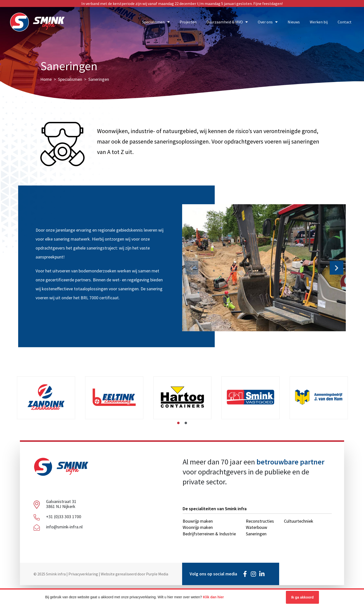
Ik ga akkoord (302, 597)
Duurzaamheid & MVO (227, 22)
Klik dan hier (213, 597)
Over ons (268, 22)
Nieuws (294, 22)
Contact (345, 22)
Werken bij (319, 22)
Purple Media (157, 574)
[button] (191, 267)
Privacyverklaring (83, 574)
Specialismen (156, 22)
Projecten (188, 22)
